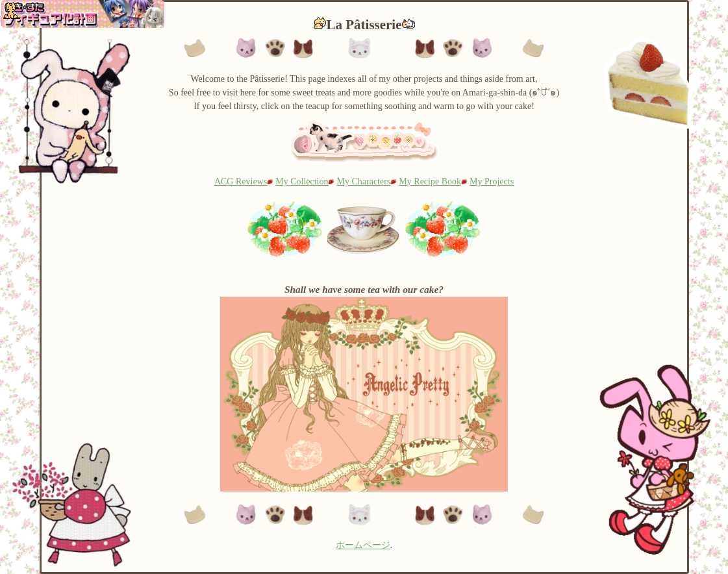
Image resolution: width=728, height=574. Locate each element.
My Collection (302, 181)
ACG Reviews (241, 181)
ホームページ (363, 545)
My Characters (364, 181)
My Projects (492, 181)
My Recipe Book (430, 181)
